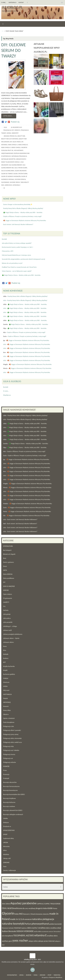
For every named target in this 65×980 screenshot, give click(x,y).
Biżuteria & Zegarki (9, 554)
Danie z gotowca (8, 562)
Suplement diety (8, 838)
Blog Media (17, 142)
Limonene (39, 914)
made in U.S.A (17, 919)
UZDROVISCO (8, 185)
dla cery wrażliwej (29, 908)
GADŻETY (6, 602)
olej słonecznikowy (16, 165)
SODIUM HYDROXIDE (25, 931)
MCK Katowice (19, 150)
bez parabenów (27, 903)
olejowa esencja (20, 179)
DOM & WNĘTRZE (9, 586)
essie (50, 908)
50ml (4, 904)
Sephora (24, 928)
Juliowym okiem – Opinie (11, 638)
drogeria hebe (41, 908)
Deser (5, 566)
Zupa (5, 866)
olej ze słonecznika (8, 171)
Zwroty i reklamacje (10, 870)
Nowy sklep (7, 710)
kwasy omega (16, 147)
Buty (5, 558)
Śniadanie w (7, 826)
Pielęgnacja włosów (10, 762)
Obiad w (6, 714)
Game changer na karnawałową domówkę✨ (18, 204)
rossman (17, 928)
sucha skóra (38, 931)
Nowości (6, 706)
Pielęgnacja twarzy (9, 754)
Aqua (14, 903)
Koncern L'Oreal (29, 914)
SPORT (5, 834)
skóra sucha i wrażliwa (36, 928)
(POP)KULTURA (8, 546)
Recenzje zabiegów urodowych (13, 814)
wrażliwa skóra (52, 936)
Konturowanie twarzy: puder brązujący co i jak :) (17, 247)
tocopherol (9, 936)
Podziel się (15, 122)
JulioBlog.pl (12, 7)
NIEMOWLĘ (7, 702)
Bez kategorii (7, 550)
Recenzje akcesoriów (10, 782)
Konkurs (6, 658)
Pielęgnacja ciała (8, 726)
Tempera (52, 977)
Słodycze (6, 822)
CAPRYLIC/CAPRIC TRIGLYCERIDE (49, 904)
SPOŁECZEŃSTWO (9, 830)
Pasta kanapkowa (9, 722)
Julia (5, 127)
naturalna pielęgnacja (19, 156)
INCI (21, 914)
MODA (5, 686)
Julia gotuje (7, 614)
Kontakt (21, 2)
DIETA (5, 570)
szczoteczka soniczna (48, 932)
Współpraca (12, 2)
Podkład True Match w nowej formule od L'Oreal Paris (19, 267)
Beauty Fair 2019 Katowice (10, 139)
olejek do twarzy (7, 174)
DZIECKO (6, 590)
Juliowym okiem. (9, 642)
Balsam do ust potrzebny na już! (12, 263)
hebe (17, 914)
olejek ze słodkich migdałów (11, 176)
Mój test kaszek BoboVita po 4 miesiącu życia (16, 255)
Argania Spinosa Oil (10, 136)
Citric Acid (7, 908)
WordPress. (59, 977)
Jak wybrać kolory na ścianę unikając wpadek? (17, 243)
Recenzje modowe (9, 806)
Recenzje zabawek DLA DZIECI (13, 810)
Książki (5, 670)
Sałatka (6, 818)
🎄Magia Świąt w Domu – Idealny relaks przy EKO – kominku (23, 212)
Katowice (4, 145)
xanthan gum (7, 941)
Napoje (6, 698)
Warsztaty (15, 133)
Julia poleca (7, 618)
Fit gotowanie (8, 598)
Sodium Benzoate (9, 931)
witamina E (17, 185)
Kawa (5, 646)
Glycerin (8, 913)
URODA (9, 133)
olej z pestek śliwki (21, 168)
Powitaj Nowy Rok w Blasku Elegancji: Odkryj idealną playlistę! (23, 208)
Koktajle (6, 654)
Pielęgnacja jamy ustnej (11, 734)
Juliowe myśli (7, 630)
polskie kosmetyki (55, 924)
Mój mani (6, 690)
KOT (4, 662)
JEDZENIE (29, 975)
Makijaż (6, 678)
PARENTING (57, 975)
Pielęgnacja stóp (8, 746)
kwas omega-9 (6, 147)
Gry (4, 606)
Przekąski (6, 778)
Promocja (6, 774)
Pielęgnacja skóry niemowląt (12, 738)
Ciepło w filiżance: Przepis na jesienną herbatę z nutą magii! (22, 216)
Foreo (55, 908)
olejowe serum (15, 182)
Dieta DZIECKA (8, 574)
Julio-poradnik (8, 622)
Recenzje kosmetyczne (10, 790)
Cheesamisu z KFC (8, 251)
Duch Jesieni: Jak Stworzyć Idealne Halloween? (18, 224)
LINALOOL (46, 914)
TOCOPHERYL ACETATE (24, 936)
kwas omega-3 (13, 145)
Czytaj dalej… (9, 116)
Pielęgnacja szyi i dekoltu (12, 130)
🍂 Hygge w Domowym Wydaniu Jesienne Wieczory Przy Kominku (25, 220)
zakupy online (33, 941)
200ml (8, 904)
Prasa (5, 770)
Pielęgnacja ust (8, 758)
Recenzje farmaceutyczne (11, 786)
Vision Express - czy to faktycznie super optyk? (17, 271)
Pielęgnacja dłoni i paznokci (12, 730)
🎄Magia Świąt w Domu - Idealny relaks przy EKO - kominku (21, 275)
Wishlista (6, 854)
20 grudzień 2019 (16, 127)
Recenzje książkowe (10, 798)
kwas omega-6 (23, 145)
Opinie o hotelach (9, 718)
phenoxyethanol (40, 924)
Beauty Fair (21, 136)
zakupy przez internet (46, 941)
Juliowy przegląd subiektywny (13, 634)
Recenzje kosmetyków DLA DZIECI (14, 794)
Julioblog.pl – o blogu (10, 626)
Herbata (6, 610)
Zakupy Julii (7, 858)
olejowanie (5, 182)
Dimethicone (17, 908)
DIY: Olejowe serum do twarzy (14, 50)
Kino (5, 650)
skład (59, 928)
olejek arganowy (21, 171)
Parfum (28, 924)
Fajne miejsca (8, 594)
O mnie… (4, 2)
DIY (22, 142)
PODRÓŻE (6, 766)
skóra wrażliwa (51, 928)
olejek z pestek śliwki (20, 174)
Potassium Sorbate (8, 928)
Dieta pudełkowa (9, 578)
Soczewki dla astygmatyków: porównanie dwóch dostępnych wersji (23, 259)
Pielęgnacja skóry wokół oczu (12, 742)
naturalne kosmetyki (8, 159)
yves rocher (20, 940)
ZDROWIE (6, 862)
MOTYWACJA (7, 694)
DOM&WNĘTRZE (12, 975)
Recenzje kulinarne (9, 802)
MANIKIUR (28, 919)
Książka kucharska (9, 666)
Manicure (6, 682)
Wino (5, 850)
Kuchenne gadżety (9, 674)
